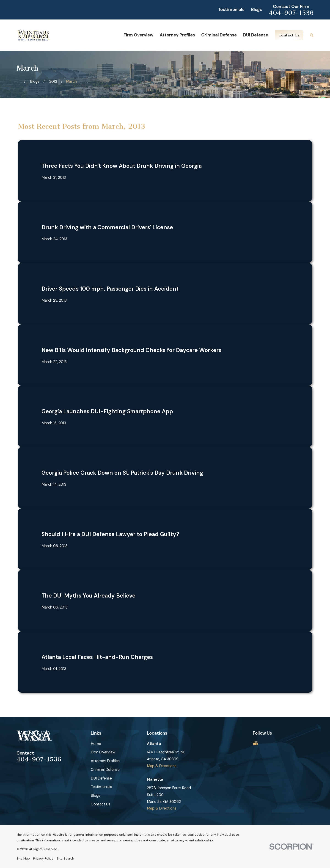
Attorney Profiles (105, 761)
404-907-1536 (291, 13)
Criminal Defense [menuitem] (219, 35)
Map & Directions (162, 766)
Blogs (257, 10)
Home (96, 744)
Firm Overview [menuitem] (138, 35)
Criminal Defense (105, 770)
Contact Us (289, 35)
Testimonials (231, 10)
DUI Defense (101, 778)
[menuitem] (23, 858)
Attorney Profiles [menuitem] (177, 35)
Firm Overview (103, 752)
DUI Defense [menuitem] (256, 35)
